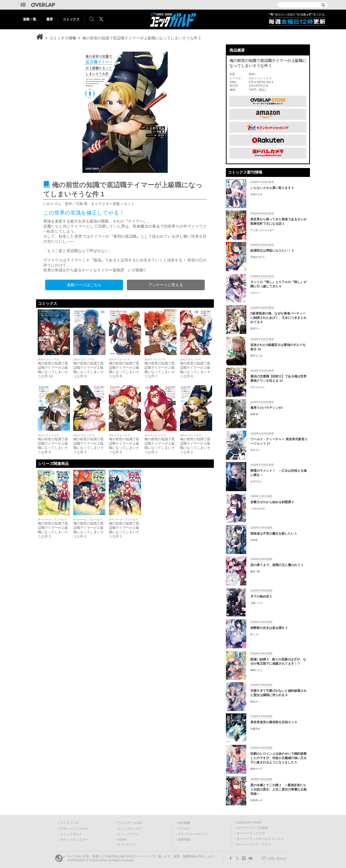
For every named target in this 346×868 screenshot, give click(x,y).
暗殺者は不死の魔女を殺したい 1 (274, 533)
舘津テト (255, 329)
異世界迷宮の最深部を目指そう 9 (274, 722)
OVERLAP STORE (249, 823)
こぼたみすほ (258, 509)
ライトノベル (69, 823)
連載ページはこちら (84, 285)
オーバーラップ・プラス (254, 844)
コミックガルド (71, 834)
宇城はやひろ (258, 257)
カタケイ (255, 293)
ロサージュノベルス (74, 829)
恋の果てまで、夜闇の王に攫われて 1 (277, 565)
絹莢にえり (256, 670)
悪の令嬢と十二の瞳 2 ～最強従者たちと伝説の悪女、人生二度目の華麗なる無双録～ (278, 789)
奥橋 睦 (254, 414)
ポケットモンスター (74, 840)
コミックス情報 (63, 38)
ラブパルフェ (127, 844)
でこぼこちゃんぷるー (262, 230)
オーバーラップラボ (251, 833)
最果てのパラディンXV (266, 408)
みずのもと (256, 481)
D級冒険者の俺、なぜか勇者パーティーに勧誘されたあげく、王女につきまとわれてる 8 (278, 318)
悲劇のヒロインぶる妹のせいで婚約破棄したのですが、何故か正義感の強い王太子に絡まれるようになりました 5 (278, 758)
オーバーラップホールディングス (260, 839)
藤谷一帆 (255, 571)
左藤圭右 (255, 729)
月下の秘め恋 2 (261, 596)
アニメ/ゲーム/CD (130, 823)
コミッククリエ (128, 834)
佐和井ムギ (256, 800)
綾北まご (255, 702)
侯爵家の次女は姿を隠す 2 (269, 628)
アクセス (184, 829)
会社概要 (184, 823)
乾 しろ (254, 634)
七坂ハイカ (256, 603)
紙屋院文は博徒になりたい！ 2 (272, 250)
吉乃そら (255, 450)
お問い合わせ (277, 859)
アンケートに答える (166, 285)
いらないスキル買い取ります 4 (272, 188)
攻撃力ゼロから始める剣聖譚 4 (272, 502)
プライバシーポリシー (193, 834)
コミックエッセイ (130, 829)
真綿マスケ (256, 769)
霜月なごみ (256, 356)
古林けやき (256, 194)
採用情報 (184, 840)
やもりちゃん (258, 387)
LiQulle (122, 839)
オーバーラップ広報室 (252, 828)
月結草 (254, 540)
